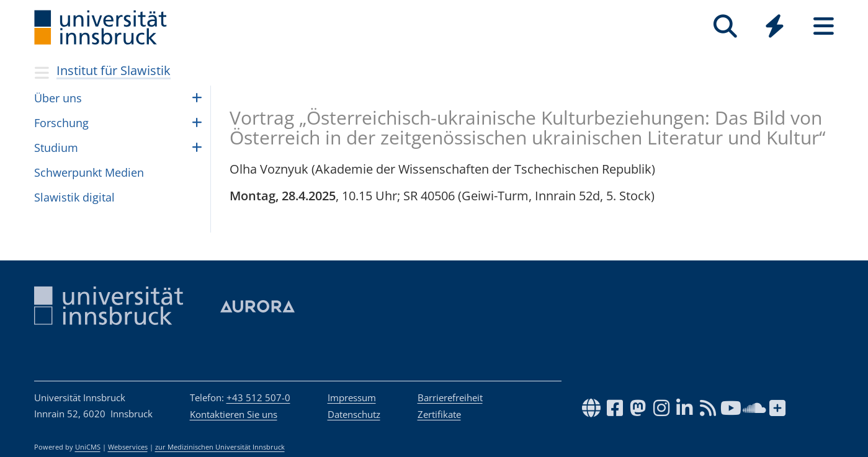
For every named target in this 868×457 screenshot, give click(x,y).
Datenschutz (354, 414)
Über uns (58, 98)
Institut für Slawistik (114, 70)
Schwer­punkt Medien (89, 172)
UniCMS (88, 447)
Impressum (352, 397)
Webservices (128, 447)
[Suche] (726, 26)
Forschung (61, 123)
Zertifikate (439, 414)
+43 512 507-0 (258, 397)
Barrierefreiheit (450, 397)
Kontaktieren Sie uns (234, 414)
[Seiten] (824, 26)
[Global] (775, 28)
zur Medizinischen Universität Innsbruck (220, 447)
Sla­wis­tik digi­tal (74, 197)
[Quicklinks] (775, 26)
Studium (56, 148)
